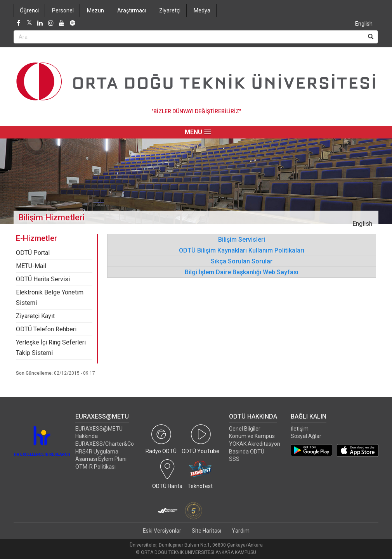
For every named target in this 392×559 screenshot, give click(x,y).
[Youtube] (62, 23)
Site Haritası (206, 531)
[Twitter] (29, 23)
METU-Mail (31, 266)
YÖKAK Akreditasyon (255, 444)
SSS (234, 459)
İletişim (300, 429)
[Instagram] (51, 23)
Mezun (95, 10)
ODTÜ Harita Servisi (43, 279)
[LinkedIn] (40, 23)
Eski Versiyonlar (162, 531)
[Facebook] (18, 23)
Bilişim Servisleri (242, 240)
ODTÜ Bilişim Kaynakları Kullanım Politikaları (242, 250)
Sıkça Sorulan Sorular (242, 261)
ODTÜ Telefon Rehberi (46, 329)
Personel (63, 10)
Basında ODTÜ (247, 452)
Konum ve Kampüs (252, 436)
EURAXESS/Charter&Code (108, 444)
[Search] (370, 37)
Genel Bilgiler (245, 429)
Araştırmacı (132, 10)
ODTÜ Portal (33, 253)
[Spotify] (73, 23)
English (364, 24)
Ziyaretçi (170, 10)
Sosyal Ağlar (306, 436)
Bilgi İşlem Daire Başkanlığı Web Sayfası (242, 272)
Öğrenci (29, 10)
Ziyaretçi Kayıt (35, 316)
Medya (202, 10)
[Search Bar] (188, 37)
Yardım (241, 531)
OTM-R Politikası (95, 467)
